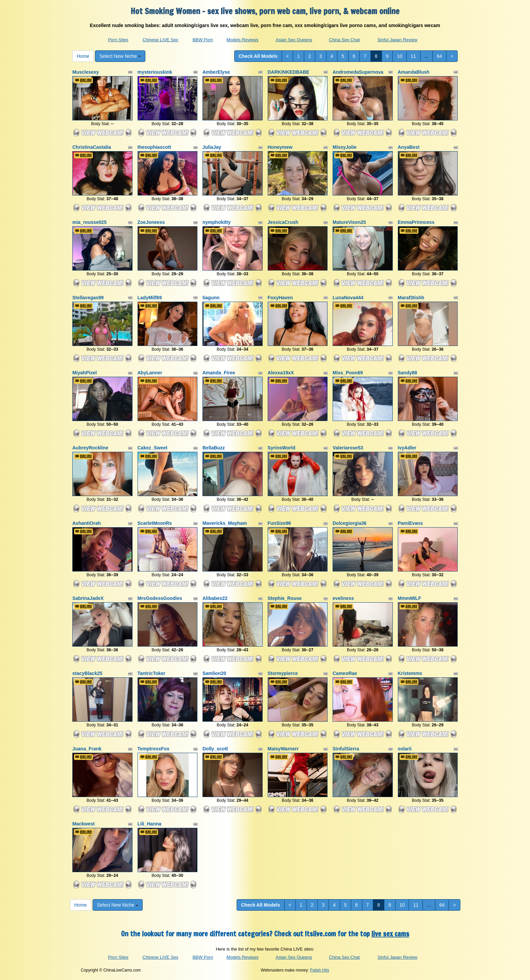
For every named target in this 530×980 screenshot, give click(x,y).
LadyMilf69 (150, 298)
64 (439, 56)
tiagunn (211, 298)
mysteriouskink (155, 72)
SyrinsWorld (282, 448)
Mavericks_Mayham (225, 523)
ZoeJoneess (151, 222)
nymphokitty (216, 222)
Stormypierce (283, 673)
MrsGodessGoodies (160, 598)
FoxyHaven (280, 298)
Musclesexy (86, 72)
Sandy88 (408, 373)
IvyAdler (407, 448)
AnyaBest (409, 147)
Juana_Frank (87, 749)
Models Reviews (243, 40)
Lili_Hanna (150, 824)
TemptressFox (154, 749)
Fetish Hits (320, 970)
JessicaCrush (283, 222)
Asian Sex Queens (294, 40)
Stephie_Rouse (285, 598)
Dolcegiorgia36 (350, 523)
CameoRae (345, 673)
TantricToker (152, 673)
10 (400, 56)
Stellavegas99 (88, 298)
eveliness (343, 598)
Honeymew (280, 147)
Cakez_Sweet (153, 448)
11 (413, 56)
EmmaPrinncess (416, 222)
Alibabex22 (215, 598)
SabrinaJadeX (88, 598)
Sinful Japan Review (397, 40)
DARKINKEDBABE (289, 72)
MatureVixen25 (349, 222)
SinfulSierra (346, 749)
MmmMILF (409, 598)
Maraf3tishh (411, 298)
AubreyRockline (90, 448)
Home (83, 56)
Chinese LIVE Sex (161, 40)
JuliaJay (212, 147)
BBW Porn (203, 40)
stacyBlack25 (87, 673)
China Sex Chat (344, 40)
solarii (405, 749)
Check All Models (258, 56)
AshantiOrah (87, 523)
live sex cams (390, 934)
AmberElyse (216, 72)
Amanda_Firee (219, 373)
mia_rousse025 (89, 222)
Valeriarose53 (348, 448)
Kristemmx (410, 673)
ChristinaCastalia (92, 147)
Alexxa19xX (281, 373)
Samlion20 (214, 673)
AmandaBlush (414, 72)
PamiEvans (411, 523)
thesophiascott (154, 147)
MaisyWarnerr (283, 749)
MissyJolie (345, 147)
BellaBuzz (214, 448)
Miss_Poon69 (348, 373)
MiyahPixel (85, 373)
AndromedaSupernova (358, 72)
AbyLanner (150, 373)
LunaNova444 (348, 298)
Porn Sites (118, 40)
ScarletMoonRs (155, 523)
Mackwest (83, 824)
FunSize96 (279, 523)
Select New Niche (120, 56)
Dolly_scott (215, 749)
